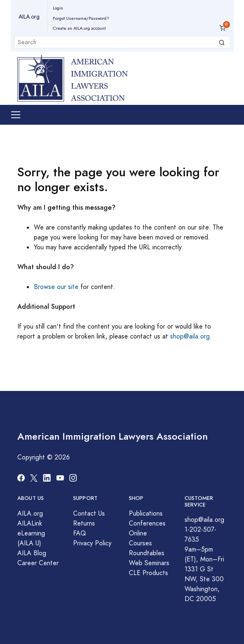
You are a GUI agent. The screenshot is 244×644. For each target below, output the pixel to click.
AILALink (30, 523)
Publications (146, 514)
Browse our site (56, 287)
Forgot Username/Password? (81, 18)
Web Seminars (149, 563)
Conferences (147, 523)
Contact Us (89, 514)
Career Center (38, 563)
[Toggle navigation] (16, 115)
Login (58, 8)
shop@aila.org (190, 336)
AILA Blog (32, 553)
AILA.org (29, 17)
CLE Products (148, 573)
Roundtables (147, 553)
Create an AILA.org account (79, 28)
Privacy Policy (92, 543)
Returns (84, 523)
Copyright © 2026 (44, 457)
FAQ (79, 533)
